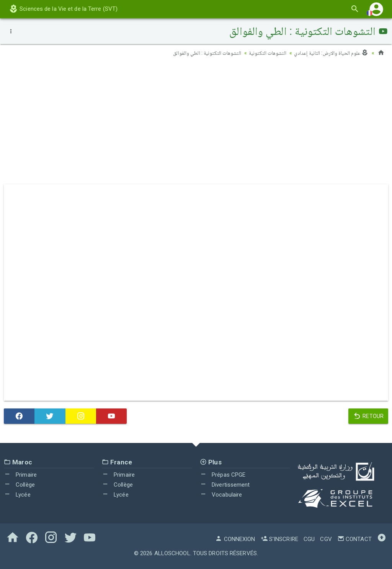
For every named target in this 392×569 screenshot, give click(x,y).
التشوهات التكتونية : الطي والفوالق (206, 53)
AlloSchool (172, 553)
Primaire (20, 475)
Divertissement (225, 484)
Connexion (235, 539)
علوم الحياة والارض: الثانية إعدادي (331, 53)
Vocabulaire (221, 494)
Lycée (17, 494)
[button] (376, 9)
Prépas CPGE (223, 475)
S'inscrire (279, 539)
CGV (326, 539)
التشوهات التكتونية (267, 53)
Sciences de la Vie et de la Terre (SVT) (63, 9)
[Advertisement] (196, 123)
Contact (354, 539)
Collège (19, 484)
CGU (309, 539)
